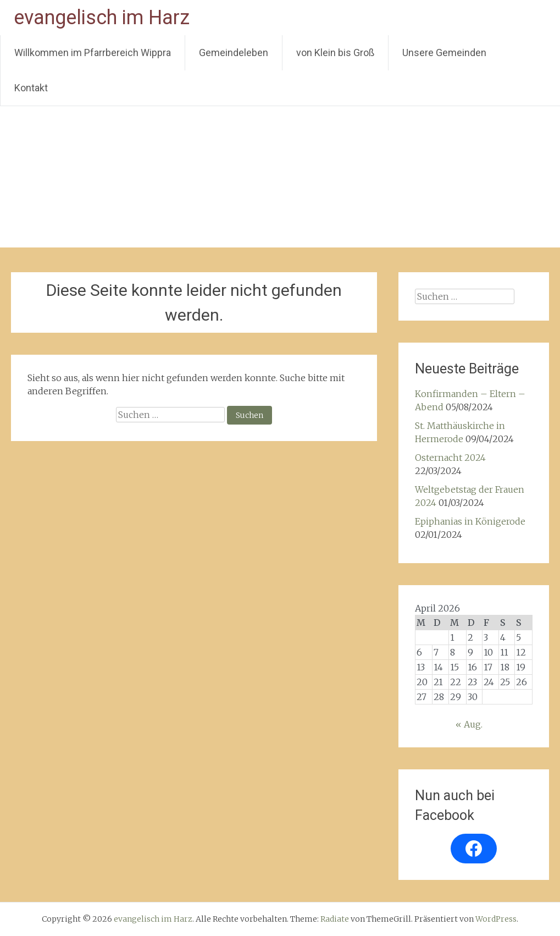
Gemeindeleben (234, 53)
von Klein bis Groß (335, 53)
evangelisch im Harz (102, 18)
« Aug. (469, 724)
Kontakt (31, 88)
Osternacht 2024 (450, 458)
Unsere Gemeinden (444, 53)
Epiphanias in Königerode (470, 521)
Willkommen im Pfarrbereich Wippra (93, 53)
